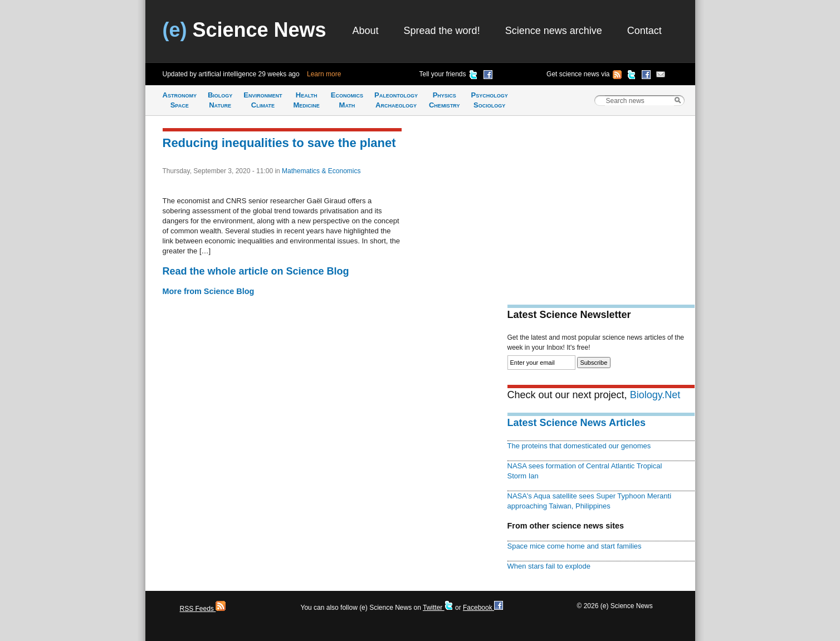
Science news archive (554, 31)
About (366, 31)
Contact (644, 31)
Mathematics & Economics (321, 171)
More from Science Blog (209, 291)
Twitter (438, 608)
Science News (245, 30)
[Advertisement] (601, 204)
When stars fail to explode (549, 566)
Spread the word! (442, 31)
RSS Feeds (203, 609)
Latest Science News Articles (577, 423)
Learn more (324, 74)
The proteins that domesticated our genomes (579, 446)
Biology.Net (655, 395)
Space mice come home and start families (575, 546)
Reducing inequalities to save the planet (279, 143)
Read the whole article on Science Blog (256, 271)
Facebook (483, 608)
